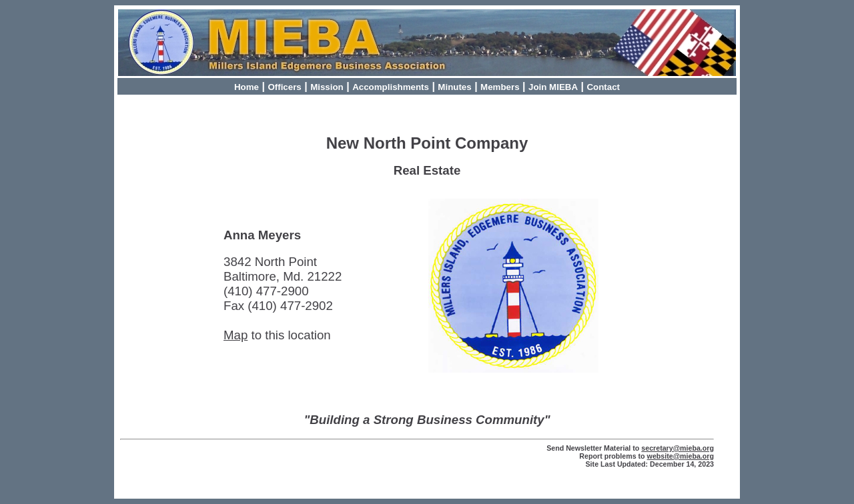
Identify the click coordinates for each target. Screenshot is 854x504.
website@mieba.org (681, 456)
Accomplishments (391, 87)
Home (247, 87)
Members (500, 87)
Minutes (454, 87)
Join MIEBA (553, 87)
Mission (327, 87)
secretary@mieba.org (678, 448)
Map (236, 335)
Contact (603, 87)
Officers (284, 87)
